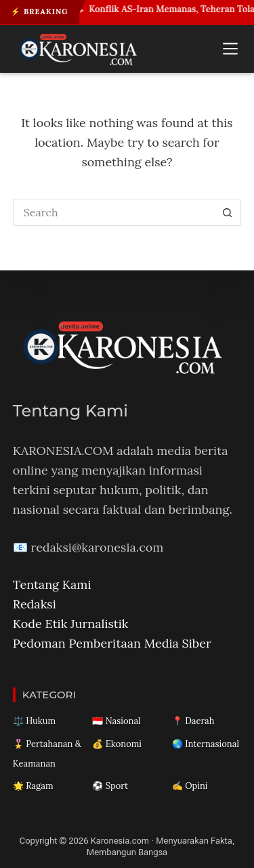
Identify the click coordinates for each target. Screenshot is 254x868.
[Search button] (228, 212)
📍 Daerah (193, 721)
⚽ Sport (110, 786)
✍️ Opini (190, 786)
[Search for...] (114, 212)
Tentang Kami (52, 584)
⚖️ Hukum (34, 721)
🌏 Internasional (206, 744)
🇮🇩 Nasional (116, 721)
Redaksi (35, 604)
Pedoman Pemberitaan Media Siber (112, 643)
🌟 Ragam (33, 786)
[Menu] (230, 49)
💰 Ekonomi (117, 744)
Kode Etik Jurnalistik (71, 624)
